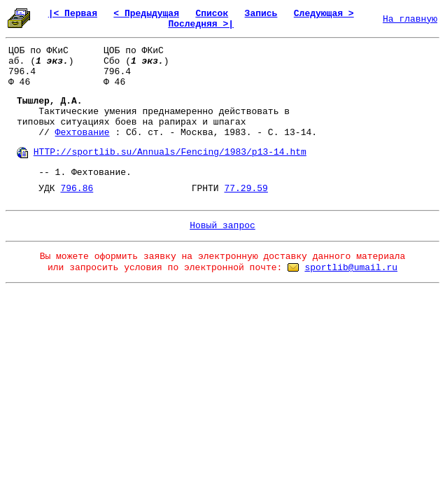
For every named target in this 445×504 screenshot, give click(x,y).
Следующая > (324, 14)
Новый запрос (222, 226)
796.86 (77, 189)
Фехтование (83, 133)
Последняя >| (201, 24)
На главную (410, 19)
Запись (261, 14)
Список (212, 14)
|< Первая (73, 14)
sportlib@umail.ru (351, 268)
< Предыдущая (146, 14)
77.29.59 (246, 189)
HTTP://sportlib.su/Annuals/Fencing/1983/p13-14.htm (170, 152)
